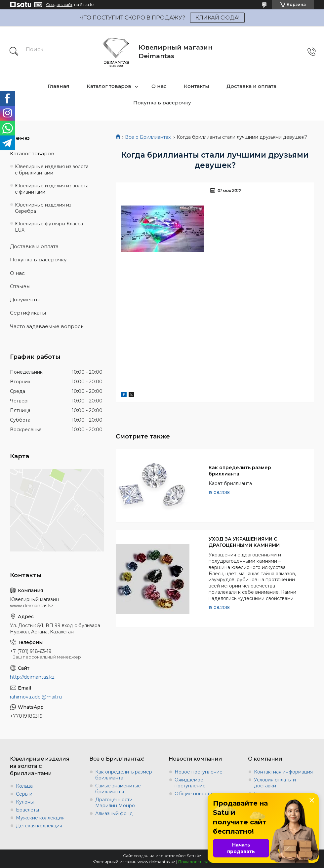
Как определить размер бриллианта (240, 471)
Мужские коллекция (40, 818)
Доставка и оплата (251, 86)
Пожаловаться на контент (205, 862)
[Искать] (14, 52)
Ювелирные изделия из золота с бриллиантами (52, 170)
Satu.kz (194, 856)
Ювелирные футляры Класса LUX (49, 227)
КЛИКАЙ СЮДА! (217, 18)
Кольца (24, 786)
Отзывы (20, 286)
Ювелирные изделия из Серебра (43, 208)
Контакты (197, 86)
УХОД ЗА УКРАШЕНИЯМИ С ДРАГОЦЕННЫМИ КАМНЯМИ (244, 542)
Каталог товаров (109, 86)
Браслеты (27, 810)
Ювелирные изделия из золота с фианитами (52, 189)
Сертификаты (28, 313)
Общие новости (194, 794)
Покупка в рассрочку (162, 103)
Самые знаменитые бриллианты (118, 789)
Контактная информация (283, 772)
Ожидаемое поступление (190, 783)
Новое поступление (199, 772)
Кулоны (25, 802)
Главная (59, 86)
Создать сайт (59, 5)
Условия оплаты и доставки (275, 783)
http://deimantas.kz (32, 677)
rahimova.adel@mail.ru (36, 697)
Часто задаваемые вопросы (47, 326)
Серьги (24, 794)
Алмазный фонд (114, 813)
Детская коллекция (39, 826)
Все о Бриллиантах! (148, 137)
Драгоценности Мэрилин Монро (115, 803)
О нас (159, 86)
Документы (25, 300)
